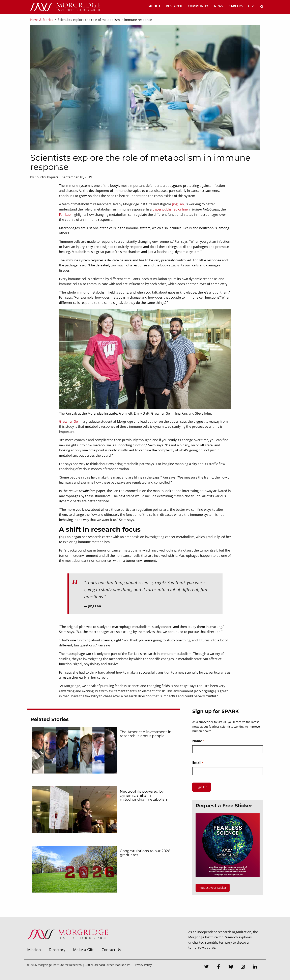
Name (198, 741)
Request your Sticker (212, 888)
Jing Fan (178, 204)
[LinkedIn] (255, 967)
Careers (236, 6)
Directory (57, 950)
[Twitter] (207, 967)
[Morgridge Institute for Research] (67, 944)
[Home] (64, 7)
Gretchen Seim (70, 421)
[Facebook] (219, 967)
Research (174, 6)
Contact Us (111, 950)
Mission (34, 950)
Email (198, 763)
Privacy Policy (143, 965)
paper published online (170, 209)
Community (198, 6)
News (219, 6)
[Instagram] (243, 967)
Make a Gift (83, 950)
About (155, 6)
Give (252, 6)
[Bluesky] (231, 967)
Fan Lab (65, 215)
